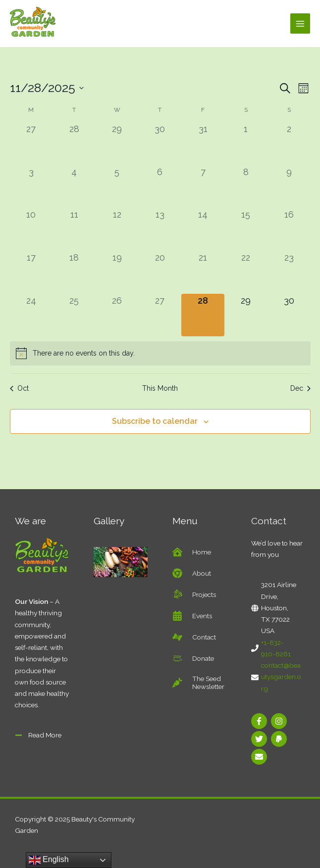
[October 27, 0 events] (31, 144)
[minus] (38, 735)
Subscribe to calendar (155, 421)
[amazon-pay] (193, 658)
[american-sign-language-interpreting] (194, 637)
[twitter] (260, 739)
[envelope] (260, 757)
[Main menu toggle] (300, 23)
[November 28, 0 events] (203, 315)
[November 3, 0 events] (31, 187)
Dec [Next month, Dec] (300, 388)
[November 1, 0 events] (246, 144)
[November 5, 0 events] (117, 187)
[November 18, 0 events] (74, 272)
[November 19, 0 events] (117, 272)
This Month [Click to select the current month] (160, 388)
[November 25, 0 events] (74, 315)
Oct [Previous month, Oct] (19, 388)
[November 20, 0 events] (160, 272)
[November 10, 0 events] (31, 229)
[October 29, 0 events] (117, 144)
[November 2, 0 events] (289, 144)
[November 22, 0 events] (246, 272)
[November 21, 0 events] (203, 272)
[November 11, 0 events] (74, 229)
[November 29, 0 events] (246, 315)
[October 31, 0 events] (203, 144)
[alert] (160, 353)
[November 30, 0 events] (289, 315)
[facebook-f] (260, 721)
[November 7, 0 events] (203, 187)
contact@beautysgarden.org (281, 677)
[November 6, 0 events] (160, 187)
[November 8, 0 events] (246, 187)
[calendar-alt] (192, 616)
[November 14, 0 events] (203, 229)
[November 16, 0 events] (289, 229)
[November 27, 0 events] (160, 315)
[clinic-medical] (192, 552)
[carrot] (199, 683)
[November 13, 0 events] (160, 229)
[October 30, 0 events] (160, 144)
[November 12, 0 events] (117, 229)
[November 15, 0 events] (246, 229)
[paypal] (280, 739)
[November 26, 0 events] (117, 315)
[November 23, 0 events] (289, 272)
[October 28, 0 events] (74, 144)
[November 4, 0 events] (74, 187)
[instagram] (280, 721)
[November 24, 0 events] (31, 315)
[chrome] (192, 573)
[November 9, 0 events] (289, 187)
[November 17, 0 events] (31, 272)
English (49, 860)
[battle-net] (194, 594)
